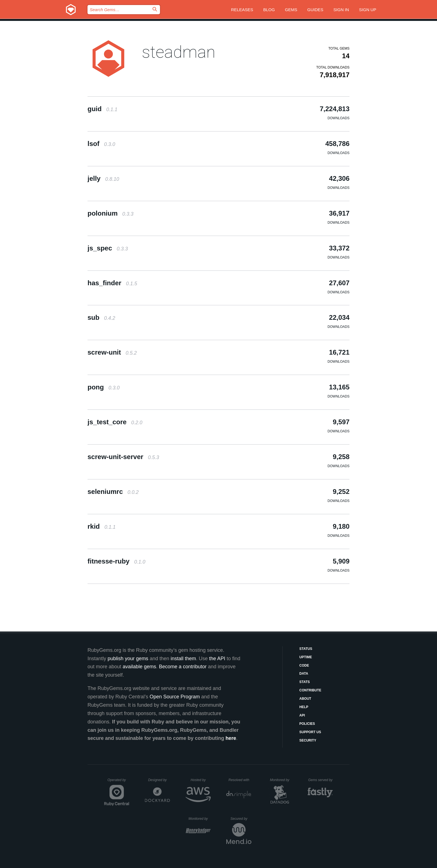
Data (304, 674)
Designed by (159, 780)
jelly (103, 178)
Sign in (341, 10)
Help (304, 707)
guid (102, 109)
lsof (101, 144)
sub (101, 317)
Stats (305, 682)
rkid (102, 526)
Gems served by (321, 780)
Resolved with (240, 780)
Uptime (306, 657)
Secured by (241, 819)
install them (183, 659)
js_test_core (115, 422)
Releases (242, 10)
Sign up (368, 10)
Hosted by (201, 780)
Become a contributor (183, 667)
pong (104, 387)
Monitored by (281, 780)
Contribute (310, 690)
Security (308, 740)
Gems (291, 10)
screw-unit (112, 352)
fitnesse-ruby (116, 561)
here (231, 738)
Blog (269, 10)
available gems (139, 667)
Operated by (118, 782)
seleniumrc (113, 492)
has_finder (112, 283)
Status (306, 649)
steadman (179, 52)
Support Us (310, 732)
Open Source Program (175, 697)
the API (217, 659)
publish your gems (128, 659)
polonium (111, 213)
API (302, 715)
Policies (307, 724)
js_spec (108, 248)
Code (304, 665)
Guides (315, 10)
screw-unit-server (123, 457)
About (305, 699)
